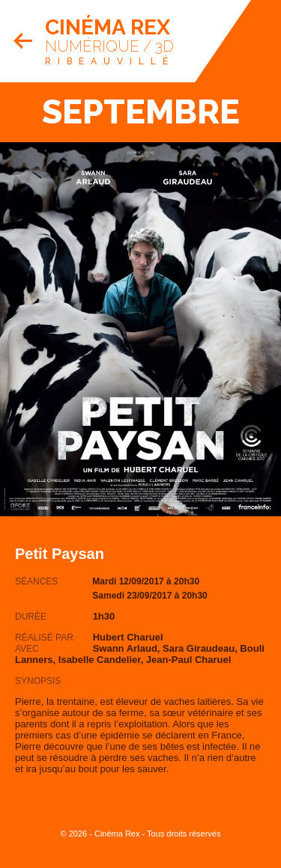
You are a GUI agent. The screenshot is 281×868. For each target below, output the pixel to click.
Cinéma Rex (108, 27)
